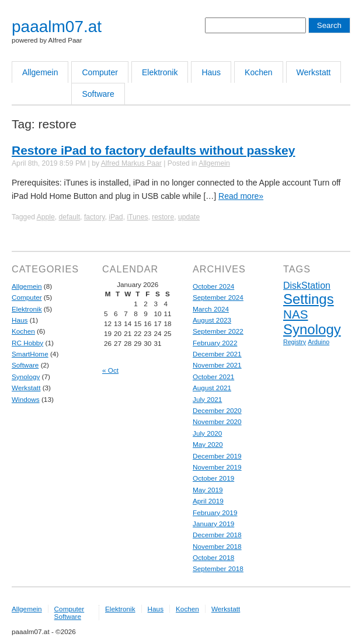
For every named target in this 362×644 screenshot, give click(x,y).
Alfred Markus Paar (131, 163)
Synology (26, 377)
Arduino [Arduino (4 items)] (319, 342)
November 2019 (217, 467)
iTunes (137, 217)
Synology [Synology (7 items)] (312, 329)
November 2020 (217, 421)
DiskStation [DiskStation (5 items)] (307, 286)
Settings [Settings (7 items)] (309, 299)
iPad (116, 217)
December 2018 (217, 535)
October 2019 (213, 478)
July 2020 (207, 433)
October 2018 (213, 557)
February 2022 (215, 343)
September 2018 (218, 568)
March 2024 (211, 309)
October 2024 (213, 286)
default (70, 217)
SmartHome (30, 354)
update (189, 217)
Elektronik (160, 72)
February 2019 (215, 512)
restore (163, 217)
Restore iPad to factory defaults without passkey (153, 150)
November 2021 (217, 365)
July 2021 (207, 399)
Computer (100, 72)
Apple (46, 217)
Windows (26, 399)
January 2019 (213, 524)
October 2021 (213, 377)
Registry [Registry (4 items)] (295, 342)
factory (95, 217)
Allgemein (40, 72)
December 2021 (217, 354)
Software (98, 94)
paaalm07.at (57, 27)
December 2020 (217, 410)
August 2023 (212, 320)
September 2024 (218, 297)
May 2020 (208, 444)
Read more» (241, 196)
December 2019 (217, 456)
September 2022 (218, 331)
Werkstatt (314, 72)
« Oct (110, 370)
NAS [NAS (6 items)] (295, 314)
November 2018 (217, 546)
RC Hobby (27, 343)
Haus (211, 72)
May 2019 (208, 490)
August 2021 (212, 388)
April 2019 (208, 501)
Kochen (258, 72)
